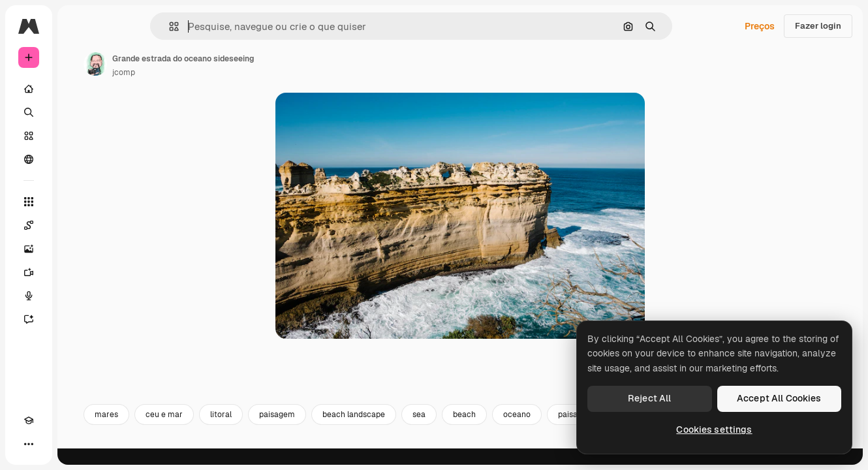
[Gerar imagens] (78, 249)
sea (518, 430)
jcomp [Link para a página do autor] (223, 72)
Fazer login (818, 26)
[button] (218, 26)
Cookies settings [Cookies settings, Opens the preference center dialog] (714, 430)
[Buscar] (78, 112)
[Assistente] (78, 319)
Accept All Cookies (779, 398)
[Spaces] (78, 225)
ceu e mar (263, 430)
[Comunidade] (78, 159)
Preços (760, 26)
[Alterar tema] (52, 444)
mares (206, 430)
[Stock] (78, 136)
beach (564, 430)
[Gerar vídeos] (78, 272)
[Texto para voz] (78, 296)
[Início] (78, 89)
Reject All (649, 398)
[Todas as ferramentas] (78, 202)
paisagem (376, 430)
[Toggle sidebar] (128, 26)
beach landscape (453, 430)
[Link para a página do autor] (194, 64)
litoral (320, 430)
